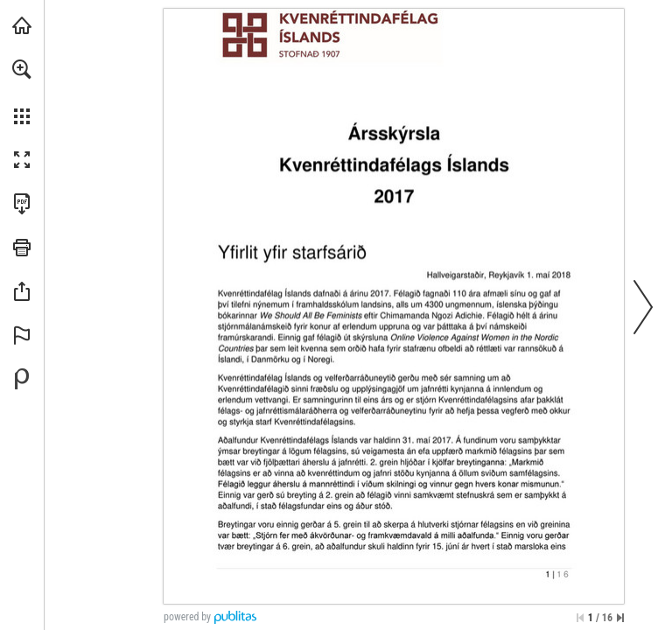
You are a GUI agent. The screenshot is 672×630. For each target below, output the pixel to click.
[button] (22, 69)
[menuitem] (22, 92)
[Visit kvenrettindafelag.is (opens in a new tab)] (22, 25)
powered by (187, 617)
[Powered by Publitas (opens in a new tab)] (22, 379)
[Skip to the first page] (580, 618)
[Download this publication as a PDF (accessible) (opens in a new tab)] (22, 204)
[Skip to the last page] (620, 618)
